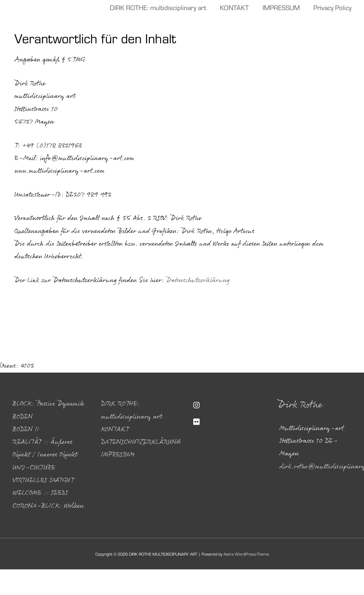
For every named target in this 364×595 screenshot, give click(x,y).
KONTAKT (115, 430)
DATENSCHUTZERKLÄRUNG (141, 442)
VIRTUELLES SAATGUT (43, 481)
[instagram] (226, 405)
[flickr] (226, 422)
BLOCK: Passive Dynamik (48, 404)
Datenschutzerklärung (198, 281)
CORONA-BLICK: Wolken (48, 506)
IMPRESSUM (118, 455)
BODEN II (26, 430)
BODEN (23, 417)
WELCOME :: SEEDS (40, 493)
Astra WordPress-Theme (246, 554)
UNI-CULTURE (34, 468)
